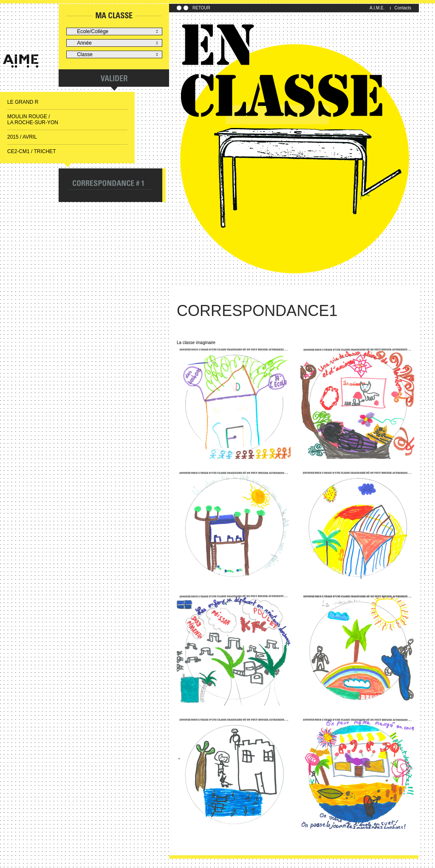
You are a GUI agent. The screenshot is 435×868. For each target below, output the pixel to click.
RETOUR (201, 8)
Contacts (403, 8)
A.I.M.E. (377, 8)
